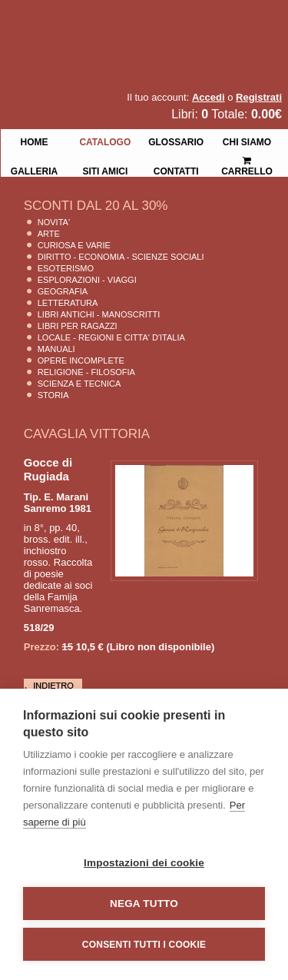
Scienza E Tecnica (79, 384)
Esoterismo (66, 268)
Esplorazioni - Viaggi (87, 280)
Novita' (54, 222)
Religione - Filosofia (86, 372)
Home (34, 141)
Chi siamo (247, 141)
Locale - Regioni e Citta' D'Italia (111, 337)
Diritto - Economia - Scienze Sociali (121, 257)
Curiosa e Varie (74, 245)
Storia (53, 395)
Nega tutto (144, 904)
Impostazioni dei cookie (144, 863)
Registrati (259, 97)
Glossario (176, 141)
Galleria (34, 170)
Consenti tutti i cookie (144, 945)
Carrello (247, 159)
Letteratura (68, 303)
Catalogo (105, 141)
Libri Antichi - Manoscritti (99, 314)
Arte (49, 234)
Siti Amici (105, 170)
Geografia (63, 291)
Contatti (176, 170)
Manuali (56, 349)
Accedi (209, 97)
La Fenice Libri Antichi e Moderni (134, 23)
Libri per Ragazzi (78, 326)
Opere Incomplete (81, 360)
